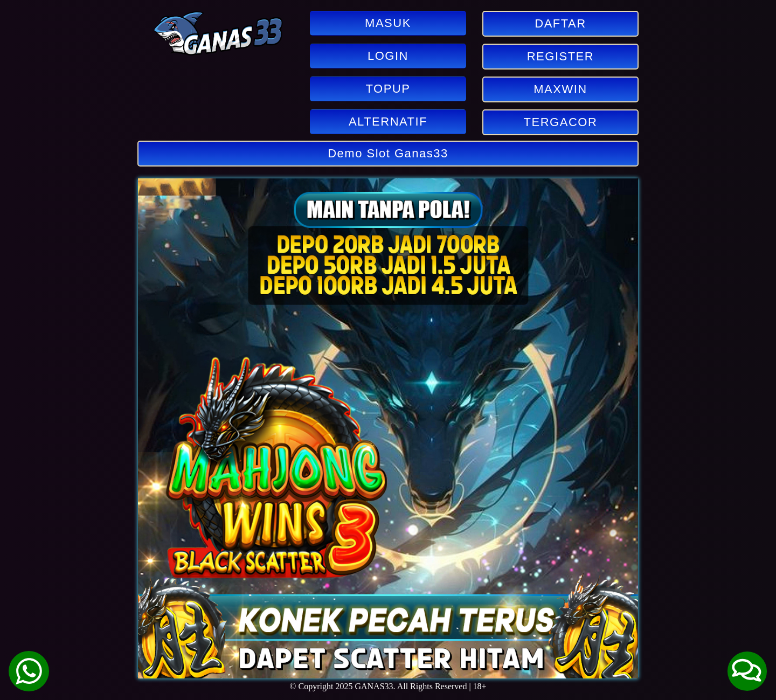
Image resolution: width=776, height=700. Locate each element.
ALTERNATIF (388, 122)
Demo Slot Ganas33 (388, 153)
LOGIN (388, 56)
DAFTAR (560, 23)
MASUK (388, 23)
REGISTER (560, 56)
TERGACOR (561, 122)
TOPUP (388, 89)
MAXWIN (560, 89)
